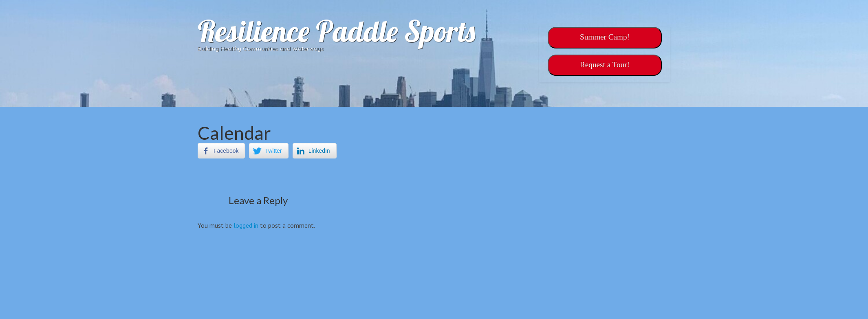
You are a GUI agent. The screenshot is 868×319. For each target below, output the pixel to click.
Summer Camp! (605, 37)
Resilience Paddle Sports (336, 31)
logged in (246, 225)
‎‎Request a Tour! (605, 65)
